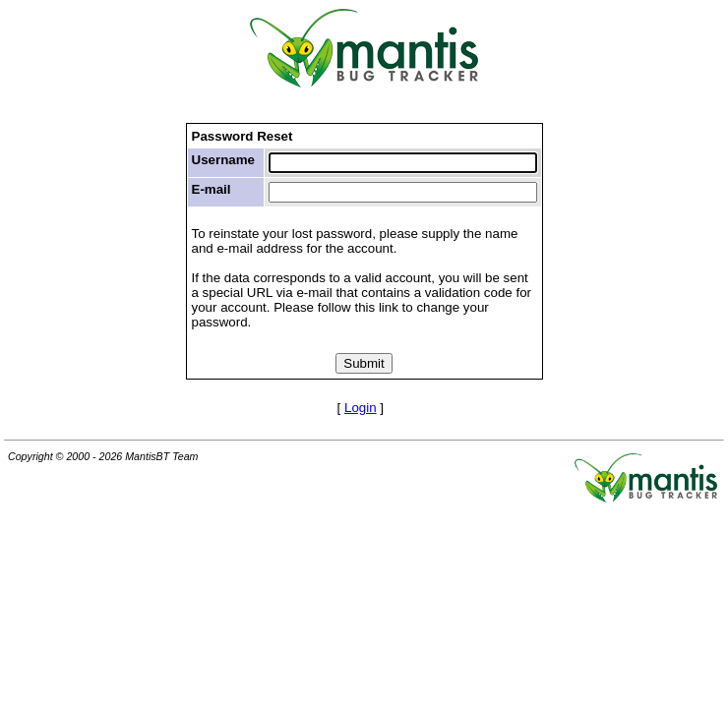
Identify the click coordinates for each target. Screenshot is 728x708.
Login (361, 408)
